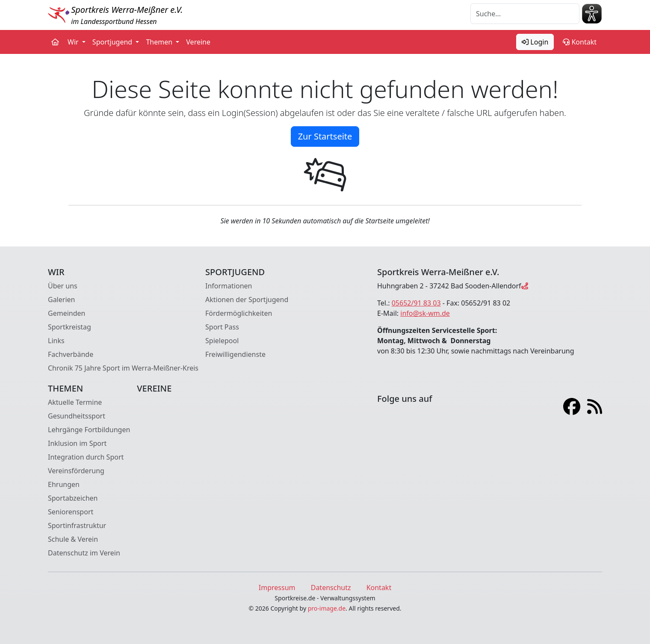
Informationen (229, 286)
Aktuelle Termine (75, 402)
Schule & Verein (73, 539)
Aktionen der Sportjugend (247, 300)
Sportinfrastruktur (77, 525)
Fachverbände (71, 354)
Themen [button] (160, 42)
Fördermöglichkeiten (239, 313)
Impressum (277, 588)
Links (56, 341)
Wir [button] (74, 42)
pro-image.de (327, 608)
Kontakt (580, 42)
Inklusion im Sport (77, 443)
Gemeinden (66, 313)
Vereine (198, 42)
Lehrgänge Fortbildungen (89, 430)
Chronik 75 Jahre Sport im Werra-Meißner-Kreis (123, 368)
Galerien (61, 300)
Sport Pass (222, 327)
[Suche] (525, 14)
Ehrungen (64, 484)
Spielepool (222, 341)
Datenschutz (331, 588)
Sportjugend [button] (113, 42)
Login (535, 42)
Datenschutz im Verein (84, 553)
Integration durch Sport (86, 457)
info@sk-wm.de (425, 313)
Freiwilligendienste (235, 354)
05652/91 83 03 (416, 303)
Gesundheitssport (77, 416)
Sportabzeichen (73, 498)
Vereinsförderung (76, 471)
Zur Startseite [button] (325, 136)
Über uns (63, 286)
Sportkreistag (69, 327)
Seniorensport (71, 512)
